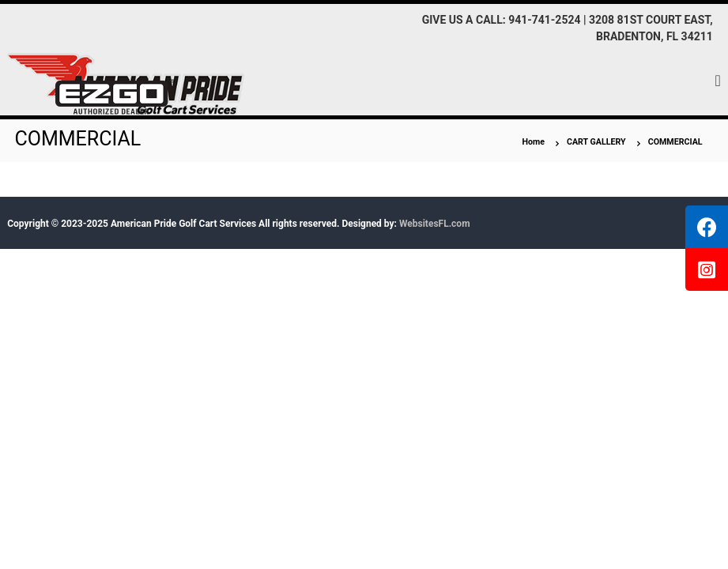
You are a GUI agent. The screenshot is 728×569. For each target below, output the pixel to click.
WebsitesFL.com (435, 224)
